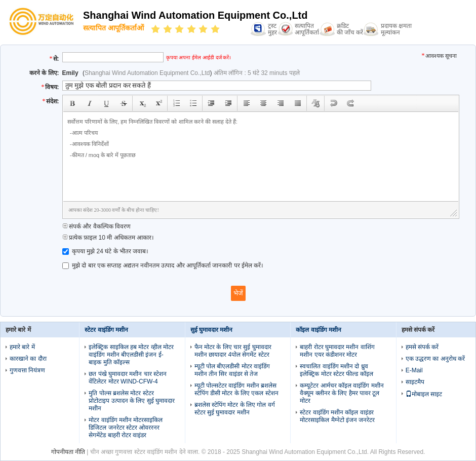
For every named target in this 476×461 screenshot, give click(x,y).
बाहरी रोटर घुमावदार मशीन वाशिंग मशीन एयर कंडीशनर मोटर (337, 351)
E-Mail (414, 370)
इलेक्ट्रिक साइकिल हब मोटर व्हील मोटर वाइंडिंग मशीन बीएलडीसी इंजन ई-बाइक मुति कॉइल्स (131, 355)
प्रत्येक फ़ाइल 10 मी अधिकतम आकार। (108, 238)
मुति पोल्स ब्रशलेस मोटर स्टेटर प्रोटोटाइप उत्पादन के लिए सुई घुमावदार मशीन (132, 401)
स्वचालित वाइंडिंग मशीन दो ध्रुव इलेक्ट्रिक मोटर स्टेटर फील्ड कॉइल (336, 370)
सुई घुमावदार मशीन (212, 330)
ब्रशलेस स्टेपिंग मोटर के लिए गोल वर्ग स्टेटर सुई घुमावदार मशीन (235, 409)
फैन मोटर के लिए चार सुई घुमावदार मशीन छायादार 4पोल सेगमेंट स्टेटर (233, 351)
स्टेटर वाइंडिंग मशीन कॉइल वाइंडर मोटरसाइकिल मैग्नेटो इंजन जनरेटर (337, 416)
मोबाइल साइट (424, 394)
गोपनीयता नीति (68, 452)
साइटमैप (415, 382)
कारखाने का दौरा (28, 359)
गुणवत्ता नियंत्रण (27, 370)
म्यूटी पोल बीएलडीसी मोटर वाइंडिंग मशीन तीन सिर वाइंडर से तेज (232, 370)
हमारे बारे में (22, 347)
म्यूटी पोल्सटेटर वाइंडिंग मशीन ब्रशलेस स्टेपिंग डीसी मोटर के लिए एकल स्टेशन (236, 389)
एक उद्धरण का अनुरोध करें (435, 359)
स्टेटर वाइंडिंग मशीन (106, 330)
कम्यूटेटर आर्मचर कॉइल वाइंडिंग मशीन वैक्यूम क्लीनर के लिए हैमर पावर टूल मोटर (342, 393)
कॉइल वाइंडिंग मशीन (319, 330)
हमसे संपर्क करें (422, 347)
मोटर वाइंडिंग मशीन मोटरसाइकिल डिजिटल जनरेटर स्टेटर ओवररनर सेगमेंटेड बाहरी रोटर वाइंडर (126, 428)
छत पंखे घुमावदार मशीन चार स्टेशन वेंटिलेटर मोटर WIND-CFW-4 (128, 378)
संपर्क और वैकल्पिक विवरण (96, 226)
